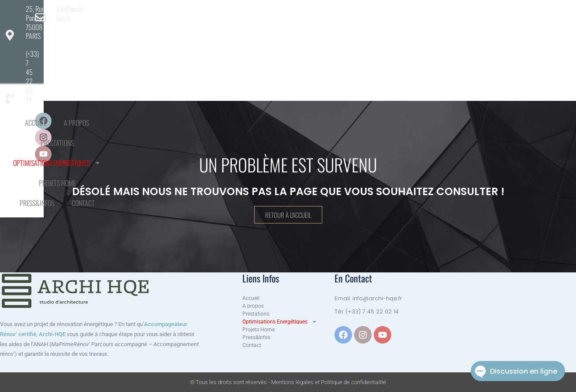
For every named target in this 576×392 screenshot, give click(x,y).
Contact (460, 34)
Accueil (115, 34)
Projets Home (360, 34)
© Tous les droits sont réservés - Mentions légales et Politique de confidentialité (288, 382)
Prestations (203, 34)
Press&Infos (413, 34)
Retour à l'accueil (288, 215)
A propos (156, 34)
